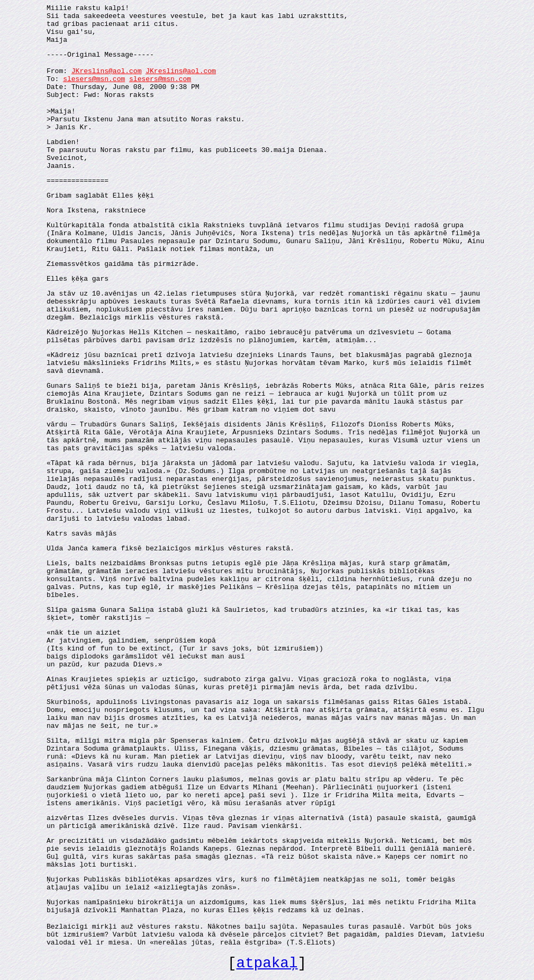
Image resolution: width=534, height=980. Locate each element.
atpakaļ (267, 963)
